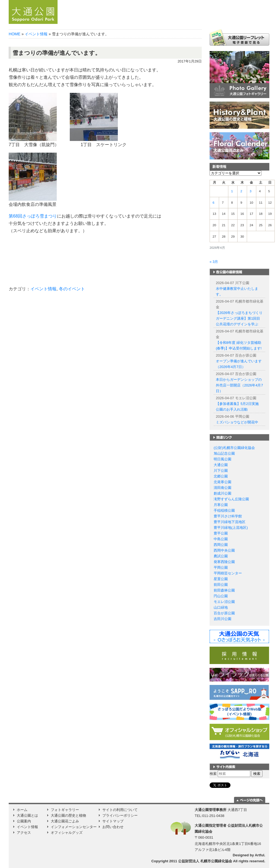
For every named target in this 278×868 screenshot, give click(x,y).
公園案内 (187, 20)
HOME (15, 34)
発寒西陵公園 (224, 562)
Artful (259, 855)
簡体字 (237, 2)
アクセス (249, 20)
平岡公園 (221, 567)
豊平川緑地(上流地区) (231, 528)
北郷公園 (221, 476)
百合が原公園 (224, 613)
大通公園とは (150, 20)
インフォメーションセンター (74, 827)
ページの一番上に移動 (250, 800)
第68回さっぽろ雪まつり (33, 216)
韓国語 (262, 2)
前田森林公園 (224, 590)
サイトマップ (113, 821)
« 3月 (214, 262)
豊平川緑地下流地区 (230, 522)
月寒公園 (221, 505)
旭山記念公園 (224, 453)
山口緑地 (221, 607)
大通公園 (221, 465)
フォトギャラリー (65, 810)
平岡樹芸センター (228, 573)
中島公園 (221, 539)
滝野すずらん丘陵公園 (231, 499)
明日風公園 (222, 459)
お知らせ (120, 20)
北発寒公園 (222, 482)
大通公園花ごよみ (65, 821)
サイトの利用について (120, 810)
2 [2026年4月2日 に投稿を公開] (241, 191)
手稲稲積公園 (224, 510)
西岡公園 (221, 545)
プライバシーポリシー (120, 815)
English (226, 2)
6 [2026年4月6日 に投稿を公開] (214, 203)
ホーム (97, 20)
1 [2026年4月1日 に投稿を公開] (232, 191)
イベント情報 (223, 20)
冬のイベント (72, 289)
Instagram (263, 20)
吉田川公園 (222, 619)
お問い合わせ (113, 827)
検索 (213, 774)
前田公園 (221, 585)
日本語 (215, 2)
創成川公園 (222, 493)
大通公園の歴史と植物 (68, 815)
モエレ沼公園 (224, 602)
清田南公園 (222, 488)
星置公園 (221, 579)
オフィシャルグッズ (67, 833)
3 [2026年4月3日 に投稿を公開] (251, 191)
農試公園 (221, 556)
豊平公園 (221, 533)
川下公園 (221, 471)
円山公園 (221, 596)
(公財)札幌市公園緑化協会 (234, 448)
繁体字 (250, 2)
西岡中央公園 (224, 550)
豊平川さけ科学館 (228, 516)
